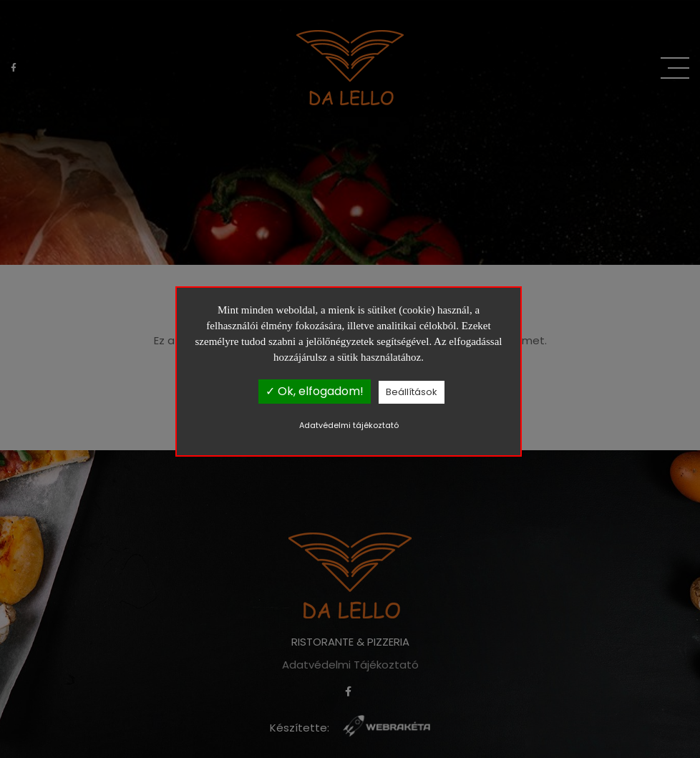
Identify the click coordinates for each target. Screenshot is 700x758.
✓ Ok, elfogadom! (315, 391)
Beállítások (412, 392)
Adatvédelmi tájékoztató (349, 425)
